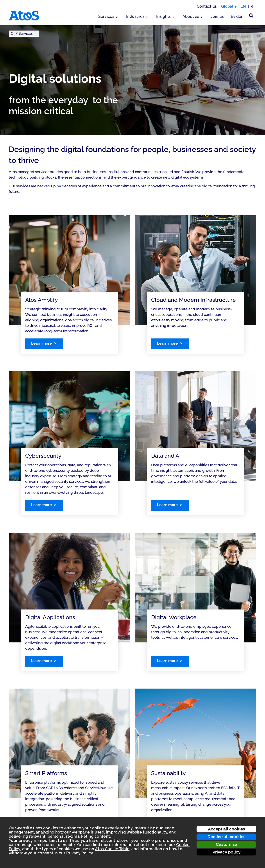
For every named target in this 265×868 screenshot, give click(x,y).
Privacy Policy (80, 853)
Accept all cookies (226, 829)
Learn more (41, 343)
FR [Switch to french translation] (251, 6)
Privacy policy (227, 852)
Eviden (237, 16)
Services (106, 16)
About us (191, 16)
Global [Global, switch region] (227, 6)
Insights (163, 16)
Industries (135, 16)
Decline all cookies (226, 837)
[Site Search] (251, 16)
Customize (226, 844)
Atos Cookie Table (112, 849)
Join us (217, 16)
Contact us (207, 6)
